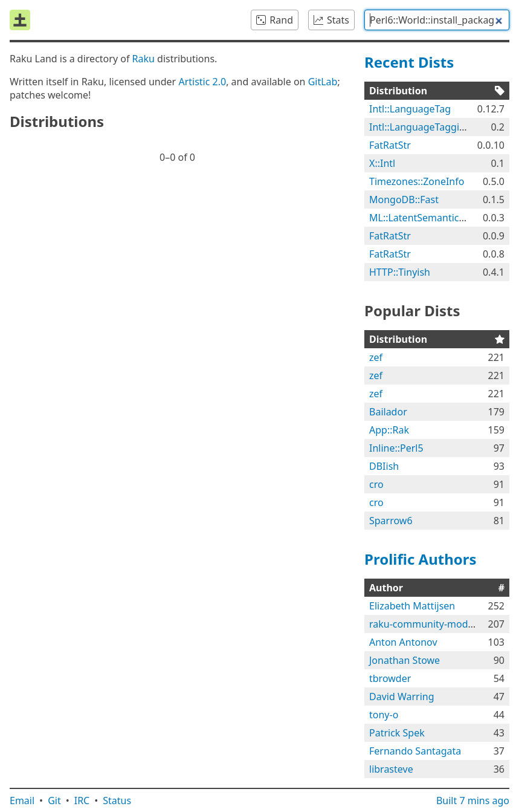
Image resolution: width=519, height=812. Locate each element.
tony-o (384, 715)
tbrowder (390, 678)
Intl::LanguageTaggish (420, 127)
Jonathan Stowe (405, 660)
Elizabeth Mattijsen (412, 606)
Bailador (388, 412)
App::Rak (389, 430)
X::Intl (382, 163)
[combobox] (437, 20)
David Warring (402, 697)
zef (376, 357)
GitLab (323, 82)
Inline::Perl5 (396, 448)
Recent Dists (409, 62)
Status (117, 801)
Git (54, 801)
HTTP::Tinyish (400, 272)
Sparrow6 (391, 521)
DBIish (384, 466)
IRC (82, 801)
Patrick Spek (397, 733)
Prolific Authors (421, 559)
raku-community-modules (428, 624)
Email (22, 801)
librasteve (391, 769)
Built (473, 801)
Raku (143, 59)
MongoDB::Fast (404, 200)
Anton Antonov (403, 642)
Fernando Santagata (415, 751)
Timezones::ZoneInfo (417, 181)
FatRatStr (390, 145)
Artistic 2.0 (202, 82)
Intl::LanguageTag (410, 109)
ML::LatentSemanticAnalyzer (434, 218)
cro (376, 484)
